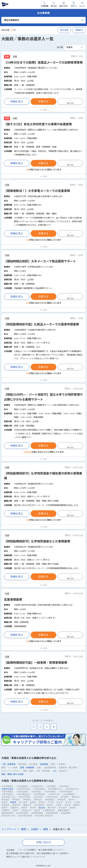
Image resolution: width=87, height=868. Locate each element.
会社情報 (10, 850)
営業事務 (44, 764)
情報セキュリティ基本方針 (18, 857)
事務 (45, 829)
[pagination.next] (54, 727)
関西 (24, 829)
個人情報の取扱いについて (50, 850)
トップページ (9, 829)
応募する (43, 101)
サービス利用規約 (28, 850)
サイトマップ (39, 857)
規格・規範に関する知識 (12, 774)
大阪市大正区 (7, 789)
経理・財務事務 (27, 768)
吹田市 (13, 802)
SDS (55, 771)
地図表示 (79, 30)
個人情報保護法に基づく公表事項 (52, 853)
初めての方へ (64, 4)
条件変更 (64, 30)
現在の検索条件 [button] (12, 20)
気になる (54, 4)
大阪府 (34, 829)
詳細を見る (17, 101)
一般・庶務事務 (8, 764)
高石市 (42, 808)
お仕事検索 (45, 4)
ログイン (74, 4)
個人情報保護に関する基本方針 (20, 853)
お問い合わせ (44, 842)
